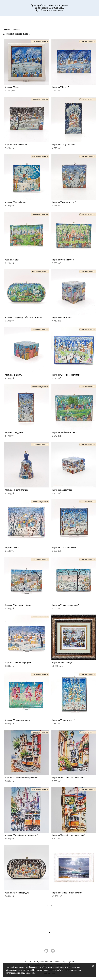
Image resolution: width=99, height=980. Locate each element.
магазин (6, 30)
